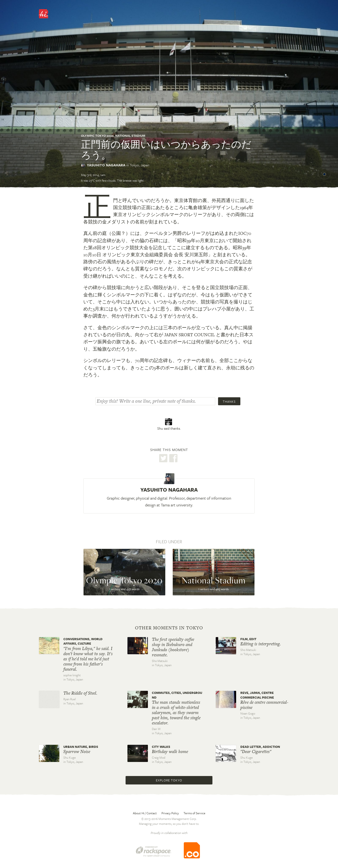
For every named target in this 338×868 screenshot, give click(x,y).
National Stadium (130, 136)
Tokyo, (140, 165)
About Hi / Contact (145, 813)
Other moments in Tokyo (169, 628)
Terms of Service (194, 813)
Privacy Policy (170, 813)
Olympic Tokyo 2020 (97, 136)
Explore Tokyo (169, 780)
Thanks (229, 401)
